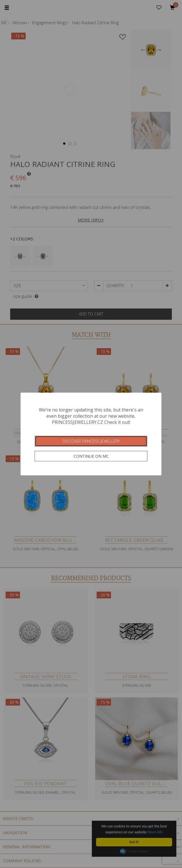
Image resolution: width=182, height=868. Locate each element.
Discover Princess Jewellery (91, 441)
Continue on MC (91, 456)
